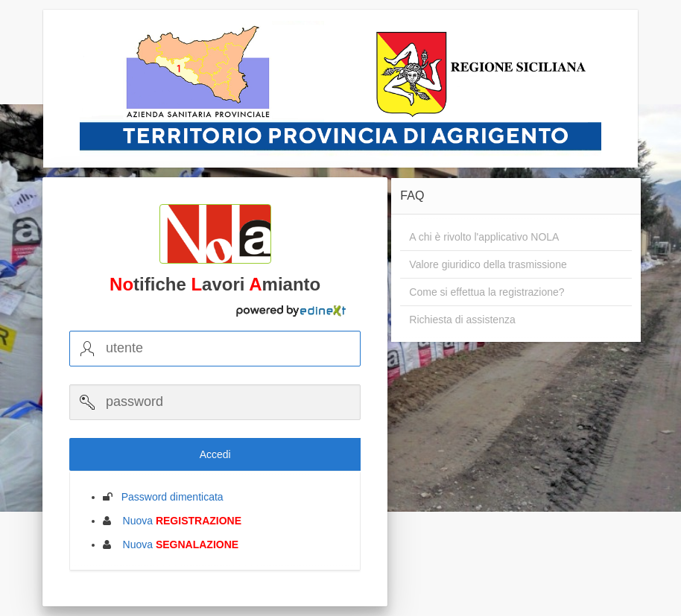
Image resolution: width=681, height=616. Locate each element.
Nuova (178, 521)
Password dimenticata (168, 497)
